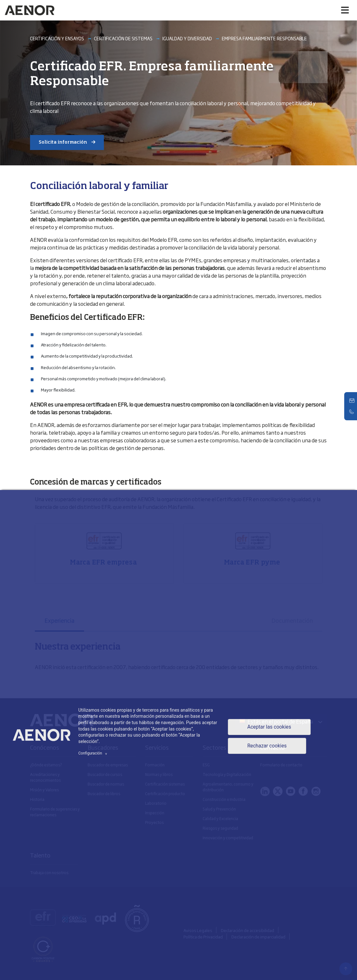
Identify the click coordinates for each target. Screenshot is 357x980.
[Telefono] (352, 412)
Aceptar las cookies (269, 727)
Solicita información (63, 142)
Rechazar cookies (267, 746)
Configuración (94, 753)
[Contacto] (352, 401)
